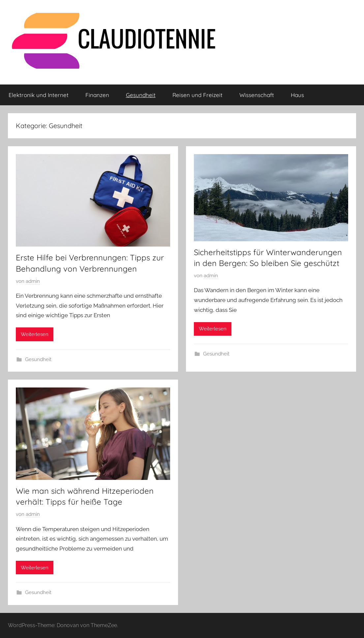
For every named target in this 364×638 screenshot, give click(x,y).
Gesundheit (141, 95)
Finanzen (97, 95)
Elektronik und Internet (39, 95)
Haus (297, 95)
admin (33, 281)
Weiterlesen (35, 334)
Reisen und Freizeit (197, 95)
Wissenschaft (257, 95)
